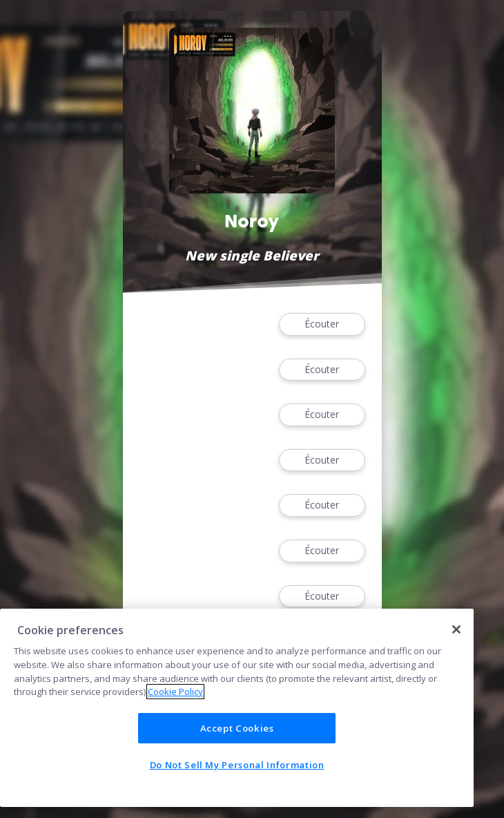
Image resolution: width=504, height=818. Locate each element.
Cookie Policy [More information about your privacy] (175, 692)
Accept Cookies (237, 728)
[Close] (456, 629)
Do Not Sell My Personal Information (237, 765)
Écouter (322, 324)
